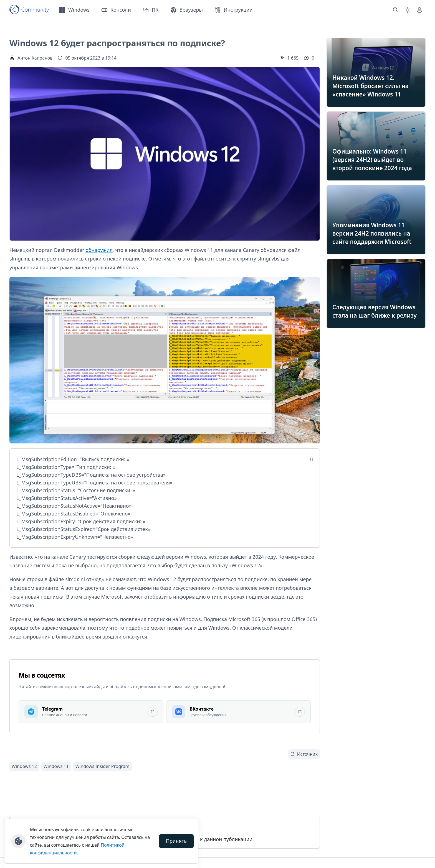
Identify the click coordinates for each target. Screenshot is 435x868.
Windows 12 (24, 766)
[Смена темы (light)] (408, 10)
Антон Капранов (35, 58)
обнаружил (99, 250)
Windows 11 (56, 766)
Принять (176, 841)
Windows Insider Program (103, 766)
